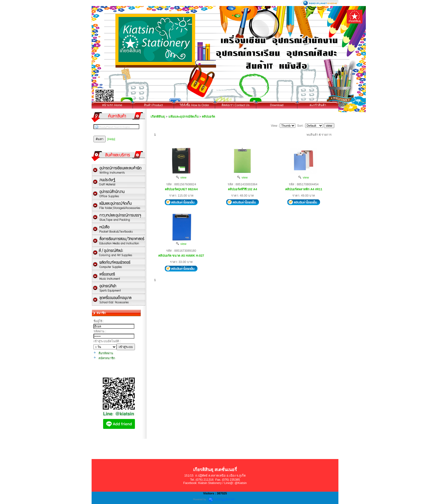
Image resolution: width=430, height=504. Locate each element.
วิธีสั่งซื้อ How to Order (194, 105)
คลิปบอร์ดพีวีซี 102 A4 (243, 189)
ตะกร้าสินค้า (318, 105)
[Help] (111, 139)
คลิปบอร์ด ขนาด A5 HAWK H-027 (181, 256)
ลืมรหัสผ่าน (106, 353)
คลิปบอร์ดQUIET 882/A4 (181, 189)
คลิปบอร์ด (208, 117)
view (181, 177)
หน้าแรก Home (112, 105)
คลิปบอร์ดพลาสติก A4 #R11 (304, 189)
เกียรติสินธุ (158, 117)
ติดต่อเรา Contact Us (235, 105)
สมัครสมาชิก (107, 358)
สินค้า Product (153, 105)
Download (277, 105)
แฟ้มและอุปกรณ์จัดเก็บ (183, 117)
